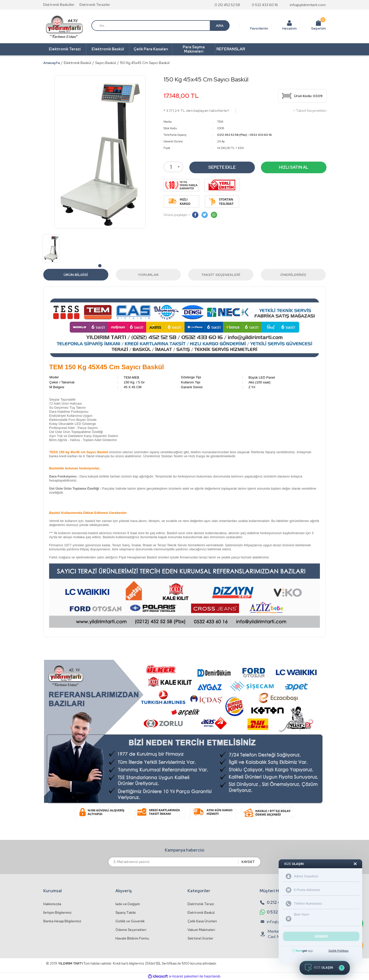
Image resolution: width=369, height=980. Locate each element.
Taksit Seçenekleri (221, 275)
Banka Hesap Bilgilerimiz (62, 921)
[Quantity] (173, 167)
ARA (220, 26)
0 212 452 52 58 (227, 5)
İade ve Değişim (128, 904)
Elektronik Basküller (59, 5)
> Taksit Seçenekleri (310, 111)
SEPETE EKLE (222, 167)
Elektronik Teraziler (95, 5)
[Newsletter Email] (173, 862)
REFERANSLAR (231, 49)
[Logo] (64, 27)
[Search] (160, 26)
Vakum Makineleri (201, 930)
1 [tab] (100, 266)
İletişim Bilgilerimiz (57, 913)
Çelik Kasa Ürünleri (202, 921)
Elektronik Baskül (201, 913)
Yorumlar (148, 275)
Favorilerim (259, 28)
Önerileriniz (293, 275)
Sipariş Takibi (126, 913)
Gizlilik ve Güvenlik (130, 921)
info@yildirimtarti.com (308, 5)
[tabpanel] (51, 249)
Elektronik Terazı (201, 904)
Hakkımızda (52, 904)
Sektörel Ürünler (200, 938)
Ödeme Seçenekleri (131, 930)
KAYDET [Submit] (248, 862)
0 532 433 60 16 (265, 5)
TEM (220, 122)
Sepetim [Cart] (318, 25)
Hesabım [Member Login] (289, 28)
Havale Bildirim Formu (132, 938)
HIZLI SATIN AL (294, 167)
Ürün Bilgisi (76, 275)
